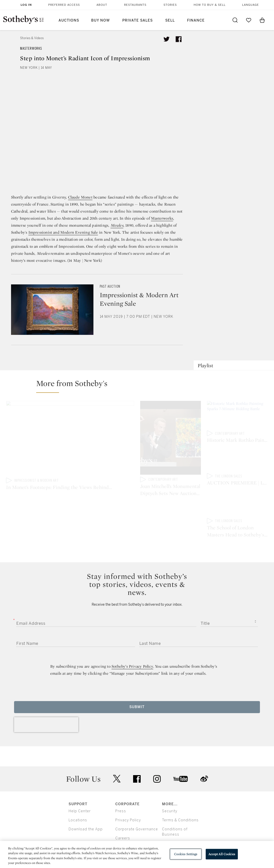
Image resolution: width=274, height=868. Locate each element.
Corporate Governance (137, 809)
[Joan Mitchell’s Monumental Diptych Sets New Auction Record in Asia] (171, 439)
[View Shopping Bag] (262, 20)
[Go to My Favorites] (249, 20)
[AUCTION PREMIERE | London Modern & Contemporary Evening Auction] (237, 460)
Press (121, 791)
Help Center (80, 791)
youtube (181, 758)
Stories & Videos (32, 38)
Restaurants (135, 5)
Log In (26, 5)
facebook (137, 758)
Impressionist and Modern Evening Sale (63, 232)
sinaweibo (204, 758)
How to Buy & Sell (210, 5)
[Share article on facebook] (179, 39)
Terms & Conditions (180, 800)
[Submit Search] (235, 20)
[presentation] (46, 704)
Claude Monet (80, 197)
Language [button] (251, 5)
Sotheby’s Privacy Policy (132, 646)
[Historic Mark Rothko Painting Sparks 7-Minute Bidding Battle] (237, 416)
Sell (170, 20)
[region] (137, 854)
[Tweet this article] (167, 39)
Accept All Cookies (222, 854)
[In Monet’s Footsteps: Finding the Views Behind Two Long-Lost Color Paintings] (70, 439)
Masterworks (31, 49)
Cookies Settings (186, 854)
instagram (157, 758)
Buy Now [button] (100, 20)
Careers (123, 818)
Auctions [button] (69, 20)
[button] (140, 386)
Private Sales (138, 20)
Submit (137, 686)
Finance (196, 20)
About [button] (102, 5)
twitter (117, 758)
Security (170, 791)
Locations (78, 800)
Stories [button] (170, 5)
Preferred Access (64, 5)
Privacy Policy (128, 800)
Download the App (86, 809)
